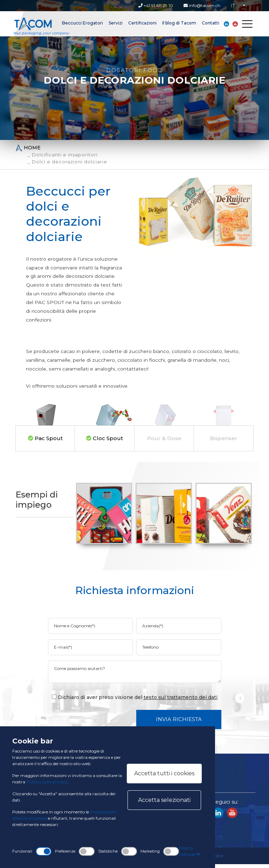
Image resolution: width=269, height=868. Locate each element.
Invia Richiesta (179, 723)
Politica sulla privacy (47, 782)
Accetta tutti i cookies (164, 773)
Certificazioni (142, 23)
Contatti (211, 23)
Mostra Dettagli (190, 851)
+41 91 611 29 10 (156, 5)
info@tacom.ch (202, 5)
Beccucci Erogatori (82, 23)
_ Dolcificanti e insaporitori (63, 155)
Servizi (116, 23)
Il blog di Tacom (179, 23)
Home (28, 148)
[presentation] (105, 723)
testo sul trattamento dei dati (181, 701)
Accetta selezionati (164, 800)
